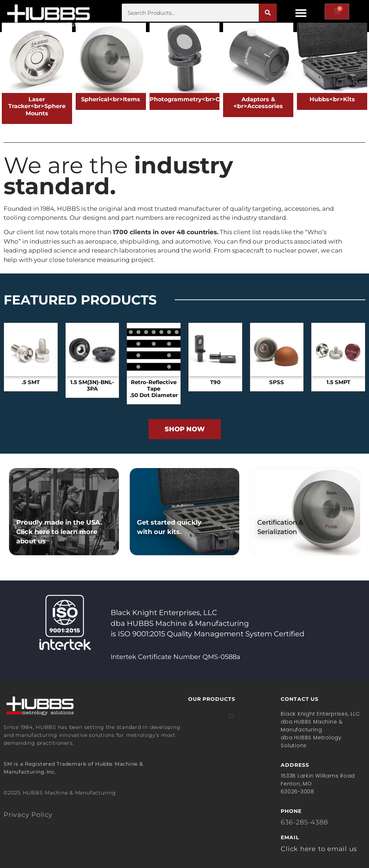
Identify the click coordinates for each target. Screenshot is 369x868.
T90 (215, 382)
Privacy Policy (28, 815)
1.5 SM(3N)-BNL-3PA (92, 386)
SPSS (277, 382)
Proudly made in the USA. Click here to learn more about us (59, 532)
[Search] (268, 13)
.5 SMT (31, 382)
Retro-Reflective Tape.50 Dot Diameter (154, 389)
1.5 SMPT (338, 382)
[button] (301, 13)
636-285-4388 (304, 822)
